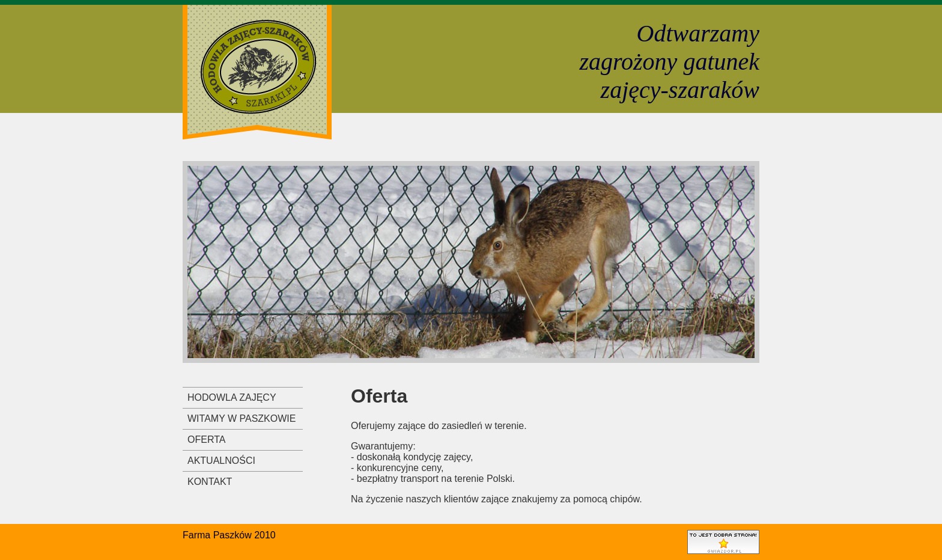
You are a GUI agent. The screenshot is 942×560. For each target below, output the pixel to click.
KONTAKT (210, 482)
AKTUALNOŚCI (221, 461)
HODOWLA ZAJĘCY (232, 397)
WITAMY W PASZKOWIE (242, 418)
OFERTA (206, 440)
